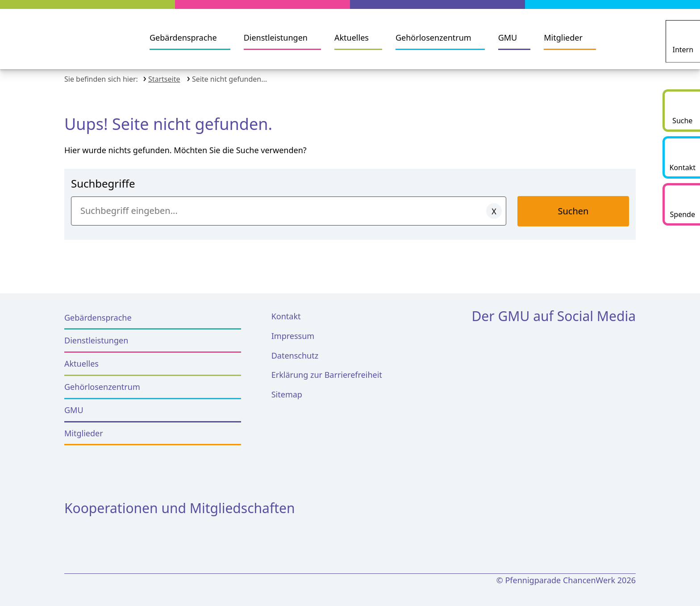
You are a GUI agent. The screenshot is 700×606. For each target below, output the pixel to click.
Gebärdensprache (183, 38)
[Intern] (684, 38)
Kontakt (286, 310)
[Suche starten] (681, 111)
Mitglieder (563, 38)
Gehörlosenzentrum (433, 38)
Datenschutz (295, 349)
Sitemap (287, 389)
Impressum (293, 330)
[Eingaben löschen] (494, 205)
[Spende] (681, 204)
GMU (508, 38)
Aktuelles (352, 38)
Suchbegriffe (103, 177)
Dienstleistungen (276, 38)
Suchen (573, 205)
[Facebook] (484, 342)
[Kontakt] (681, 157)
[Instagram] (516, 342)
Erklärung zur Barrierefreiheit (327, 369)
